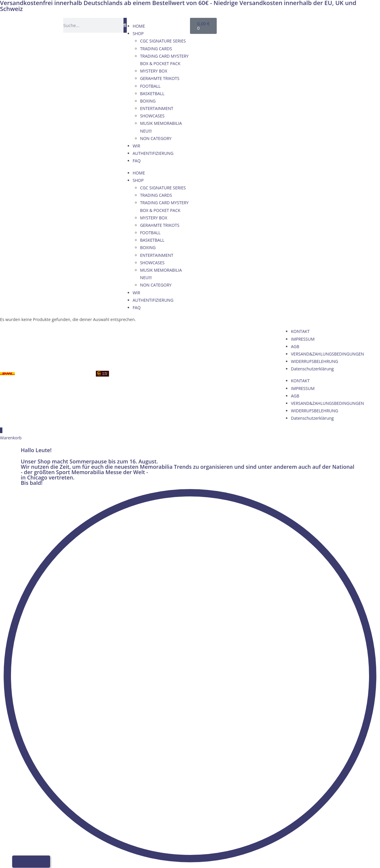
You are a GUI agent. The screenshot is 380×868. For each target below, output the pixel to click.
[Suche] (125, 25)
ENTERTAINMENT (157, 108)
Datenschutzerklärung (312, 369)
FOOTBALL (150, 86)
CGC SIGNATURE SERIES (163, 41)
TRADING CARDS (156, 49)
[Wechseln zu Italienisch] (295, 24)
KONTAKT (300, 331)
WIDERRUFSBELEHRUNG (315, 361)
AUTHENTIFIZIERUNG (153, 153)
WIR (136, 146)
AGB (295, 346)
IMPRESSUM (303, 339)
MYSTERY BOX (154, 71)
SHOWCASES (152, 116)
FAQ (137, 161)
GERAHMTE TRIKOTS (160, 78)
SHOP (138, 33)
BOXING (148, 101)
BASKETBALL (152, 93)
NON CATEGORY (156, 138)
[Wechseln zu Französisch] (284, 24)
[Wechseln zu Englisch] (273, 24)
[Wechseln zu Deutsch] (261, 24)
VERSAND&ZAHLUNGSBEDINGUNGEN (327, 354)
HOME (139, 26)
